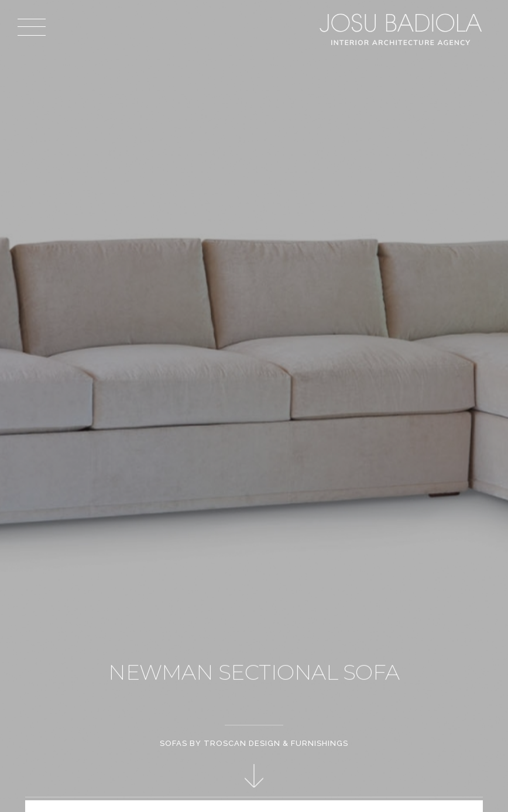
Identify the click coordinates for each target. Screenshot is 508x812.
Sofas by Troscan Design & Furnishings (254, 743)
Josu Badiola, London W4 (403, 29)
